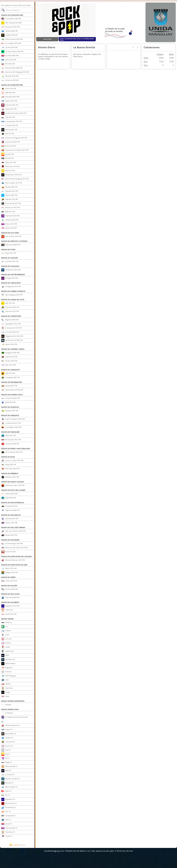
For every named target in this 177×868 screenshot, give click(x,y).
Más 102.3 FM (8, 365)
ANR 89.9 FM (8, 93)
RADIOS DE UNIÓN (8, 577)
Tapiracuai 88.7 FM (11, 510)
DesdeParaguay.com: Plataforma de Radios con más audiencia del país (79, 851)
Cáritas (6, 631)
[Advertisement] (120, 22)
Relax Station (8, 664)
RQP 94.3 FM (8, 212)
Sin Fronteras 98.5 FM (12, 452)
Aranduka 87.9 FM (10, 97)
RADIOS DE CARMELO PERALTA (13, 291)
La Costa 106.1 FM (10, 332)
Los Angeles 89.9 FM (11, 427)
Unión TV (7, 824)
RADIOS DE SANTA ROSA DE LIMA (14, 565)
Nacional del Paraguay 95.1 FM (15, 179)
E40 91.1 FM (8, 134)
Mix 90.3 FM (8, 171)
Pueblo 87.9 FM (9, 535)
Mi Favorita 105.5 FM (11, 440)
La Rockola (7, 651)
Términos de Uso (125, 851)
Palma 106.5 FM (9, 195)
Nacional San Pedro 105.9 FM (14, 548)
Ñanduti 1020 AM (10, 76)
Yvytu (5, 696)
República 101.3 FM (10, 606)
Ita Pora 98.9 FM (10, 589)
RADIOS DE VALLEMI (9, 586)
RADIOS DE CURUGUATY (11, 370)
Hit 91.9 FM (7, 158)
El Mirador (7, 713)
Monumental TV (9, 767)
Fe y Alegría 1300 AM (11, 43)
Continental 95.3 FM (11, 423)
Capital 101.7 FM (9, 357)
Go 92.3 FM (8, 154)
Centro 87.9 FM (9, 581)
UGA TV (6, 820)
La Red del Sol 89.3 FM (12, 340)
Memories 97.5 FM (10, 167)
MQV (5, 655)
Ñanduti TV (7, 783)
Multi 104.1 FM (8, 436)
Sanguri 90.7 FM (9, 573)
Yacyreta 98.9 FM (10, 444)
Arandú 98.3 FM (9, 494)
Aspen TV (7, 730)
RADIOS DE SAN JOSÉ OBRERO (13, 528)
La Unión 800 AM (10, 56)
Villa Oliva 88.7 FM (10, 598)
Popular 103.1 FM (9, 199)
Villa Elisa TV (8, 832)
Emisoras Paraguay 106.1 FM (14, 138)
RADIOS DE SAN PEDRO (10, 540)
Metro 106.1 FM (9, 569)
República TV (8, 799)
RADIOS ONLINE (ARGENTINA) (13, 701)
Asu (5, 627)
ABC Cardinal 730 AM (11, 23)
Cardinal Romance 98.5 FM (14, 113)
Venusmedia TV (9, 828)
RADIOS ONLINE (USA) (10, 709)
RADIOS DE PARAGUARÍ (10, 432)
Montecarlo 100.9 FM (11, 175)
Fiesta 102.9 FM (9, 361)
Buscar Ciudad (25, 5)
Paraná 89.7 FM (9, 386)
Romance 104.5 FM (11, 208)
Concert (6, 639)
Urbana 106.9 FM (10, 220)
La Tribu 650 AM (9, 48)
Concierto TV (8, 742)
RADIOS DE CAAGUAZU (10, 266)
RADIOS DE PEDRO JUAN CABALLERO (16, 449)
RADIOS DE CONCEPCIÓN (11, 316)
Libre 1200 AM (9, 60)
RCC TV (6, 812)
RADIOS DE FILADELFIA (10, 407)
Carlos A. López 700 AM (12, 461)
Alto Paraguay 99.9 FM (12, 295)
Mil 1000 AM (8, 64)
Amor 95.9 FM (9, 89)
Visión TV (7, 836)
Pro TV (6, 795)
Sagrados (7, 668)
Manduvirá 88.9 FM (11, 245)
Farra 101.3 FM (9, 146)
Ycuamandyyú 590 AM (12, 544)
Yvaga (6, 692)
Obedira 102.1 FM (10, 191)
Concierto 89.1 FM (10, 307)
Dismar (6, 643)
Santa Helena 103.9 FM (12, 390)
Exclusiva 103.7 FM (10, 142)
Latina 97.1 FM (9, 163)
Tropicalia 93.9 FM (10, 216)
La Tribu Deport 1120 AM (12, 52)
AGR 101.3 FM (8, 373)
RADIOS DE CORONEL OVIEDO (13, 349)
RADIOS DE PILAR (8, 457)
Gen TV (6, 750)
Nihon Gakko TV (9, 787)
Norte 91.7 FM (8, 552)
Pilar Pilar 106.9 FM (10, 469)
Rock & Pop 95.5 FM (11, 204)
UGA (5, 680)
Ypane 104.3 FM (9, 344)
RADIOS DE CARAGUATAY (11, 283)
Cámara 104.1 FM (10, 105)
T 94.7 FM (7, 610)
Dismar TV (7, 746)
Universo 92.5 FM (10, 311)
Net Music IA (8, 659)
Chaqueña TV (8, 816)
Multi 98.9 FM (9, 498)
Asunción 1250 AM (10, 27)
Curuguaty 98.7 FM (10, 378)
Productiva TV (8, 808)
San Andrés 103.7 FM (11, 237)
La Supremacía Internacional (14, 717)
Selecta (6, 672)
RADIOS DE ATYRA (8, 250)
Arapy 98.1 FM (9, 465)
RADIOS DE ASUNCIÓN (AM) (12, 15)
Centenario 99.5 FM (11, 270)
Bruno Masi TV (9, 734)
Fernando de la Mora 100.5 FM (15, 150)
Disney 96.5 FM (9, 130)
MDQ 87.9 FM (8, 402)
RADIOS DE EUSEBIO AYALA (12, 395)
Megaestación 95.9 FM (12, 336)
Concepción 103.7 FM (11, 328)
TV (2, 722)
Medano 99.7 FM (10, 411)
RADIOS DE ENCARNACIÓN (12, 382)
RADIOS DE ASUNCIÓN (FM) (12, 85)
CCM (5, 635)
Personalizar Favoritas (10, 5)
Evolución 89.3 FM (10, 398)
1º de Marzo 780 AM (11, 19)
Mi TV (5, 758)
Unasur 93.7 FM (9, 523)
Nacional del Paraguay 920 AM (15, 72)
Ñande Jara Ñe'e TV (11, 779)
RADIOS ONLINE (7, 619)
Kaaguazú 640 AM (10, 353)
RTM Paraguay (9, 676)
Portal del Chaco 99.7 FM (13, 485)
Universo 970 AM (10, 80)
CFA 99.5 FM (8, 117)
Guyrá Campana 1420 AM (13, 419)
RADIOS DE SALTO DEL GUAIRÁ (13, 490)
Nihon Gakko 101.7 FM (12, 183)
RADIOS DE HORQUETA (10, 415)
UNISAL (6, 684)
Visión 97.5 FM (9, 614)
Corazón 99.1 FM (10, 126)
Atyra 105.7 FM (9, 253)
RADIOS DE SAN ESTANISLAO (13, 503)
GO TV (6, 754)
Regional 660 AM (10, 320)
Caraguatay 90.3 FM (11, 287)
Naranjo (6, 705)
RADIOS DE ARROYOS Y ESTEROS (14, 241)
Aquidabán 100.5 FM (11, 324)
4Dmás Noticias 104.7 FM (13, 560)
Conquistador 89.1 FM (12, 122)
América (7, 623)
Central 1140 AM (9, 35)
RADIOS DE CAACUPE (10, 258)
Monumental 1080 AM (12, 68)
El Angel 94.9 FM (10, 278)
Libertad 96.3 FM (10, 519)
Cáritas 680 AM (9, 31)
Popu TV (6, 791)
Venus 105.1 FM (9, 224)
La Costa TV (8, 775)
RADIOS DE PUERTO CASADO (13, 482)
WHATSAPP (47, 39)
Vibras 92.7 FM (9, 228)
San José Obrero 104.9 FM (13, 531)
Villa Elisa (7, 688)
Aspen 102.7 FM (9, 101)
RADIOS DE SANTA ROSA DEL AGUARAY (17, 557)
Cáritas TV (7, 738)
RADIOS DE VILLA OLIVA (10, 594)
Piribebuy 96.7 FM (10, 477)
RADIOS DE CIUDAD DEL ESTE (13, 300)
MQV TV (6, 771)
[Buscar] (17, 10)
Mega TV (7, 762)
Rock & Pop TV (9, 803)
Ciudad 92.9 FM (9, 506)
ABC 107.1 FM (8, 303)
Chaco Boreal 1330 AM (12, 39)
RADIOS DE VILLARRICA (10, 602)
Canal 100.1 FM (9, 109)
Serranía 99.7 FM (10, 262)
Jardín (6, 647)
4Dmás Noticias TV (11, 726)
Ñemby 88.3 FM (9, 187)
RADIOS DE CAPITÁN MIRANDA (13, 275)
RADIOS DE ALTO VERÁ (10, 233)
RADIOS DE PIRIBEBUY (10, 473)
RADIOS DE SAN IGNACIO (11, 515)
